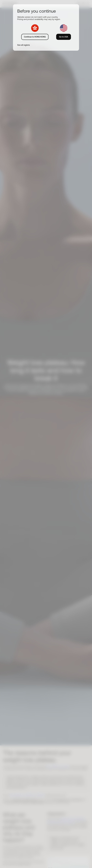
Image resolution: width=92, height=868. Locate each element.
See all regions (24, 45)
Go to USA (64, 37)
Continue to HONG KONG (35, 37)
